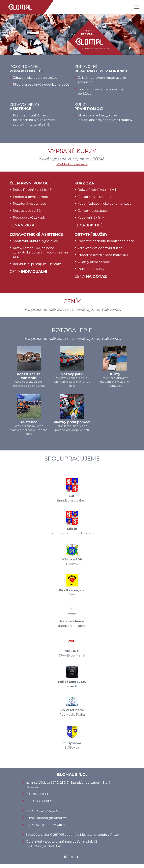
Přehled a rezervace (72, 164)
